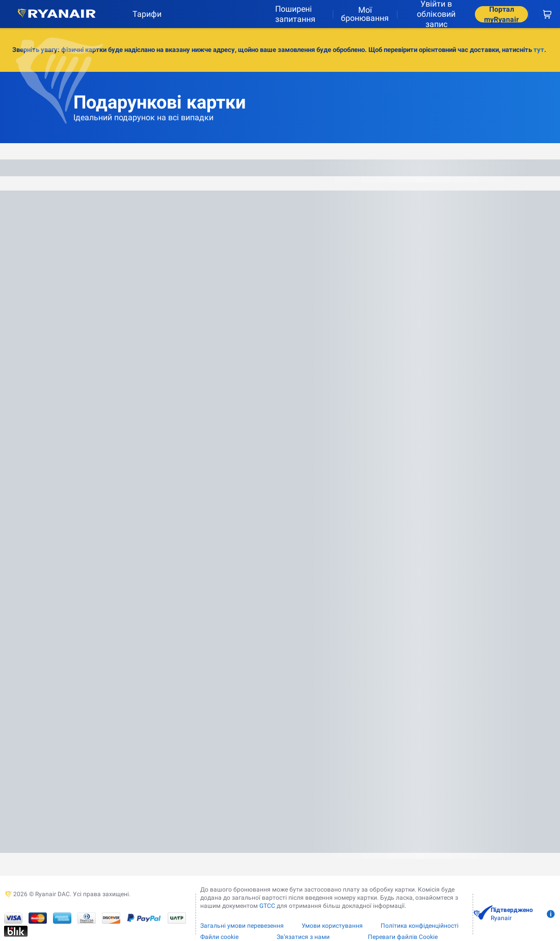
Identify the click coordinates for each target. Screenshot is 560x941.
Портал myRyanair (501, 14)
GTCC (267, 906)
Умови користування (332, 926)
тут (539, 50)
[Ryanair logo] (57, 14)
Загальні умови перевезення (242, 926)
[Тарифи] (143, 14)
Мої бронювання (365, 14)
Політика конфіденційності (420, 926)
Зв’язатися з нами (303, 937)
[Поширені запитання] (300, 14)
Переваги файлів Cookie (403, 937)
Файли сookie (219, 937)
